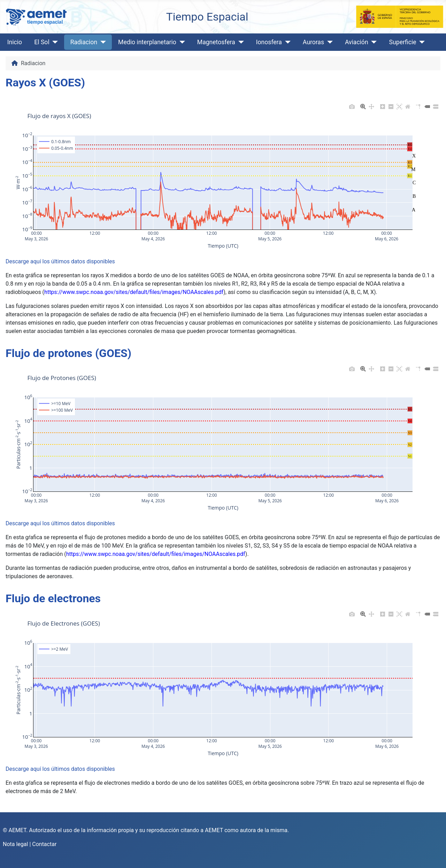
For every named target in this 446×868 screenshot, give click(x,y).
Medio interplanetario (147, 42)
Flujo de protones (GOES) (68, 353)
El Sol (42, 42)
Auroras (313, 42)
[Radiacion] (102, 42)
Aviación (357, 42)
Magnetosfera (216, 42)
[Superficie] (421, 42)
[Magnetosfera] (240, 42)
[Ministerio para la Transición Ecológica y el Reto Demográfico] (400, 16)
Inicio (15, 42)
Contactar (44, 844)
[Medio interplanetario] (181, 42)
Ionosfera (269, 42)
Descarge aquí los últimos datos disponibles (60, 261)
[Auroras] (328, 42)
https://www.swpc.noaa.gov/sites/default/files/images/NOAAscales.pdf (134, 292)
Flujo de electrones (53, 598)
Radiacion (84, 42)
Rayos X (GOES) (45, 83)
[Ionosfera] (286, 42)
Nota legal (15, 844)
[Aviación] (373, 42)
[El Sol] (54, 42)
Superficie (403, 42)
